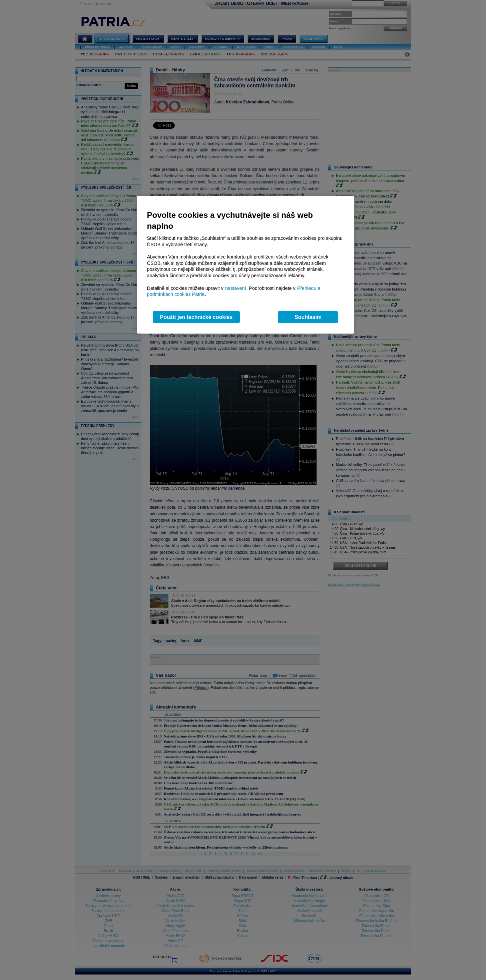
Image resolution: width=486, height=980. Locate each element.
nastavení (235, 288)
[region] (246, 265)
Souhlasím (308, 317)
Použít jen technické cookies (196, 317)
